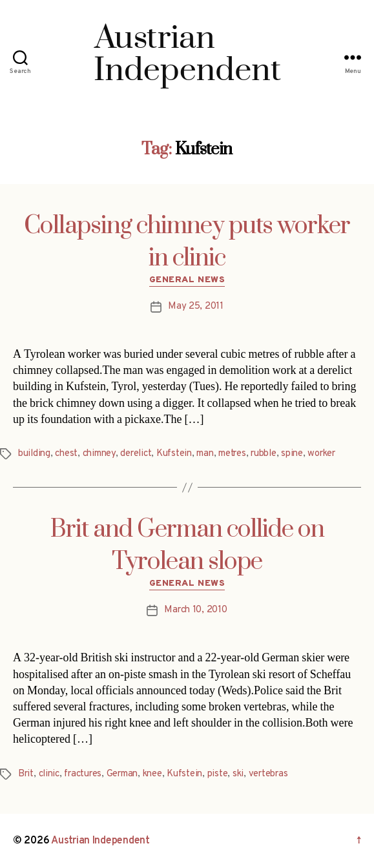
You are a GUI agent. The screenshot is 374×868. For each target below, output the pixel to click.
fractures (83, 774)
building (34, 454)
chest (66, 454)
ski (238, 774)
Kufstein (174, 454)
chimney (99, 454)
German (122, 774)
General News (187, 280)
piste (218, 774)
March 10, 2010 (195, 610)
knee (152, 774)
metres (232, 454)
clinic (49, 774)
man (205, 454)
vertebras (268, 774)
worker (321, 454)
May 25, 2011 (196, 306)
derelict (136, 454)
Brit (26, 774)
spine (292, 454)
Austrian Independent (100, 841)
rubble (263, 454)
